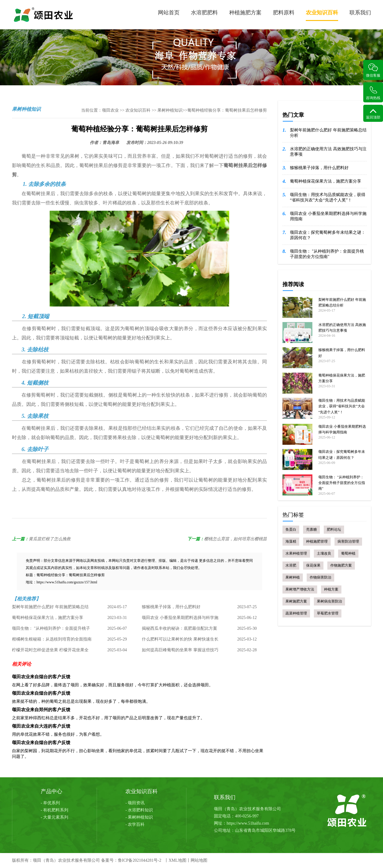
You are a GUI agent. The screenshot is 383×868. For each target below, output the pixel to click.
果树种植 (293, 577)
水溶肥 (291, 565)
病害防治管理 (348, 541)
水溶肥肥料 (204, 13)
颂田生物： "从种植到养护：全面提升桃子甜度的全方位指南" (51, 630)
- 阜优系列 (50, 803)
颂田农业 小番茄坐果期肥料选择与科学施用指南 (180, 619)
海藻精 (291, 541)
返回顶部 (373, 114)
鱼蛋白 (291, 529)
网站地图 (199, 860)
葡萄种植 (348, 553)
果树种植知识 (170, 110)
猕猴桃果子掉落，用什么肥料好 (171, 607)
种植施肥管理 (317, 541)
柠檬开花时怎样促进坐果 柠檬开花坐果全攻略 (50, 652)
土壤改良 (324, 553)
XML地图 (177, 860)
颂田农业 (110, 110)
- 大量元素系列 (54, 817)
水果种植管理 (296, 553)
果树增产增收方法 (300, 589)
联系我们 (360, 13)
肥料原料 (284, 13)
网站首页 (169, 13)
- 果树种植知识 (139, 817)
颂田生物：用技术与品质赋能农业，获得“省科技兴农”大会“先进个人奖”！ (328, 197)
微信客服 (373, 70)
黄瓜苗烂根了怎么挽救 (50, 539)
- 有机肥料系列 (54, 810)
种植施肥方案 (245, 13)
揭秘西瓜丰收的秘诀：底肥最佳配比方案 (180, 628)
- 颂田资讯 (135, 803)
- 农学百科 (135, 824)
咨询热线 (373, 93)
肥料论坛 (334, 529)
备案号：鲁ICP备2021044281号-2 (131, 860)
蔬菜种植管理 (296, 613)
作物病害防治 (320, 577)
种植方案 (331, 589)
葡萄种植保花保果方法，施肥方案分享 (48, 618)
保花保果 (313, 565)
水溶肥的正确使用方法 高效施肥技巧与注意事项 (328, 152)
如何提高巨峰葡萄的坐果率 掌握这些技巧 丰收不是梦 (180, 652)
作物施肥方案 (341, 565)
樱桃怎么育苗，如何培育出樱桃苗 (235, 539)
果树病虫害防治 (329, 601)
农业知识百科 (322, 15)
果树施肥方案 (296, 601)
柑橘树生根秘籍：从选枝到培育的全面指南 (52, 639)
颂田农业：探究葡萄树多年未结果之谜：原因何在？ (328, 235)
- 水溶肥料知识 (139, 810)
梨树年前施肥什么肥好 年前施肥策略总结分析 (50, 608)
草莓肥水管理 (328, 613)
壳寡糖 (311, 529)
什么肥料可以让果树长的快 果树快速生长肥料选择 (180, 641)
